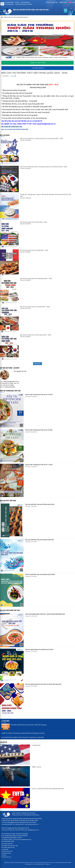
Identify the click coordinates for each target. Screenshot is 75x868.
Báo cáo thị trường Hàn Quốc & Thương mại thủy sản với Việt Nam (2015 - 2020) (44, 167)
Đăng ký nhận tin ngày (52, 2)
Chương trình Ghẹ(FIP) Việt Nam (24, 4)
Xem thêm (37, 364)
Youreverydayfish (9, 2)
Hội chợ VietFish (25, 2)
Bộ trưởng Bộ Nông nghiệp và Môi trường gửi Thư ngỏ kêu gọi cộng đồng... (23, 737)
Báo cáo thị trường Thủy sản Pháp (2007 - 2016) (34, 250)
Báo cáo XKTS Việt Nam (8, 501)
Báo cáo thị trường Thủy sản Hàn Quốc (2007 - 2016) (36, 335)
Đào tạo (17, 2)
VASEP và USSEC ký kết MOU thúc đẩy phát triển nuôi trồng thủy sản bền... (23, 733)
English (72, 2)
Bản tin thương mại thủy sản (10, 391)
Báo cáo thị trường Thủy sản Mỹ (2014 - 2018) (33, 222)
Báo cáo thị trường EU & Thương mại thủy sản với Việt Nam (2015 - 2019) (42, 139)
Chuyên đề (4, 742)
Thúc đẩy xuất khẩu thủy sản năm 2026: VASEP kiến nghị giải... (29, 725)
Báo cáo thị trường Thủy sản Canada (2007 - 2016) (35, 307)
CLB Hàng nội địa (9, 4)
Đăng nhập (63, 2)
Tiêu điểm (6, 721)
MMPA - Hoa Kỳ (37, 767)
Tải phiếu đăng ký (37, 68)
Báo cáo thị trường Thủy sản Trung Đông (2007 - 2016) (36, 278)
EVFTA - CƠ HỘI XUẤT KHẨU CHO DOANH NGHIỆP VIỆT (48, 789)
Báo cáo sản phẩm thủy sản (10, 610)
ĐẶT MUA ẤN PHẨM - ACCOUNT (10, 368)
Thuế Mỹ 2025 (36, 745)
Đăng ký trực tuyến (37, 63)
